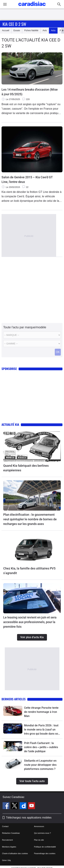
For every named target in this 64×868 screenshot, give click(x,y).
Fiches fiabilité (31, 30)
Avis (45, 30)
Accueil (6, 30)
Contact (5, 826)
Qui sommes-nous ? (42, 833)
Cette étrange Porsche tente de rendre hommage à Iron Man (41, 712)
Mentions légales (9, 847)
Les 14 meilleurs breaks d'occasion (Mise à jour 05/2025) (30, 92)
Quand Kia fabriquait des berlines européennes (26, 468)
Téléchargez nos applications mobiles (29, 818)
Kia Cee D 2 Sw (14, 24)
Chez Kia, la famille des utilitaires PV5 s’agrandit (29, 571)
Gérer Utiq (6, 860)
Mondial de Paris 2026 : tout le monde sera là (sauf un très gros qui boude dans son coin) (42, 730)
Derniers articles (14, 699)
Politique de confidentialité (45, 847)
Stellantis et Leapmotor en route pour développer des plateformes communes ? (40, 765)
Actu (53, 30)
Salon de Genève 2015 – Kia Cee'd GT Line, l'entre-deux (27, 179)
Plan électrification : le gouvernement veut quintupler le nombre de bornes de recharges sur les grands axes (30, 519)
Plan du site (39, 840)
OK (58, 352)
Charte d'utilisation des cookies (15, 853)
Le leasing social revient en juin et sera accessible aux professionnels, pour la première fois (30, 622)
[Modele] (32, 344)
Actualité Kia (10, 424)
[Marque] (32, 335)
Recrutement (7, 840)
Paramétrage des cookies (45, 853)
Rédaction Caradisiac (11, 833)
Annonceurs (39, 826)
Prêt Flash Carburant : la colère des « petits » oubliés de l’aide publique (41, 747)
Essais (17, 30)
